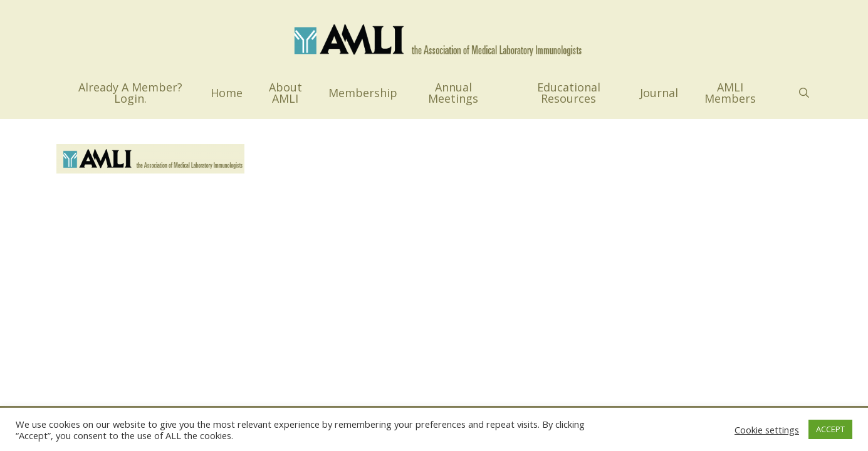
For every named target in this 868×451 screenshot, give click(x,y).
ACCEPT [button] (830, 429)
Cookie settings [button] (767, 430)
